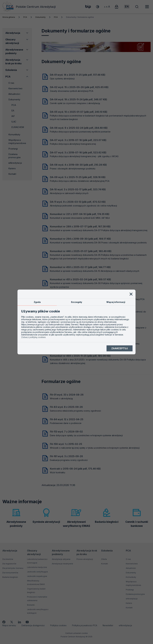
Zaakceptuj (120, 348)
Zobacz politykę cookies (33, 337)
